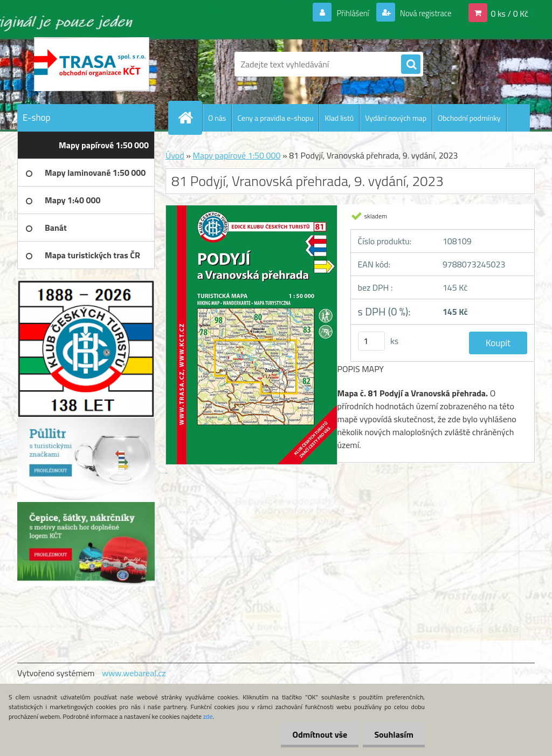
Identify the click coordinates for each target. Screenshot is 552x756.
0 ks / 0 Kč (509, 13)
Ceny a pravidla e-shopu (275, 118)
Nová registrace (423, 13)
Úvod (175, 155)
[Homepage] (190, 118)
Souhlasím (392, 734)
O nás (217, 118)
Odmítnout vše (314, 734)
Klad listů (339, 118)
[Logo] (91, 64)
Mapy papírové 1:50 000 (236, 155)
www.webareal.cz (134, 673)
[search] (411, 65)
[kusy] (371, 341)
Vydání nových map (396, 118)
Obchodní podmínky (469, 118)
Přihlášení (346, 13)
